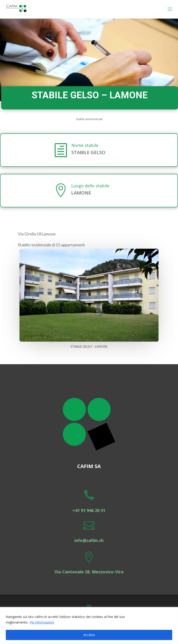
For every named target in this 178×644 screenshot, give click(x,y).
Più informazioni (42, 622)
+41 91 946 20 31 (89, 510)
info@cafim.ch (89, 540)
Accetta (89, 635)
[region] (89, 626)
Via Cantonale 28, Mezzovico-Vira (89, 572)
